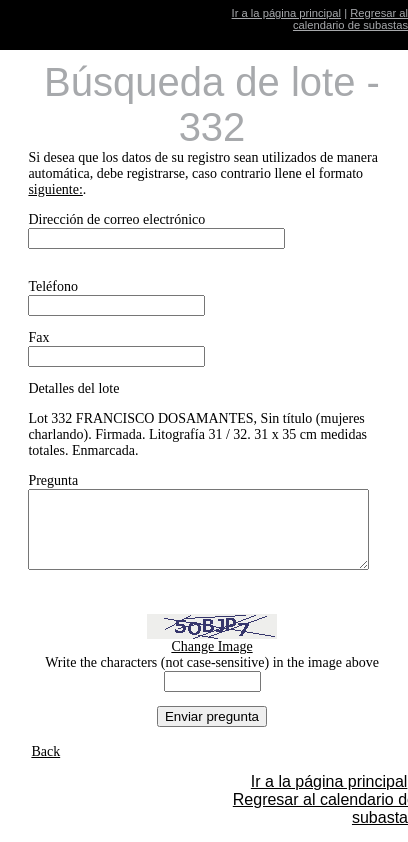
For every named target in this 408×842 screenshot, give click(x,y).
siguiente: (55, 189)
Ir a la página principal (286, 13)
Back (45, 766)
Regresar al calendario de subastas (350, 19)
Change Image (218, 661)
